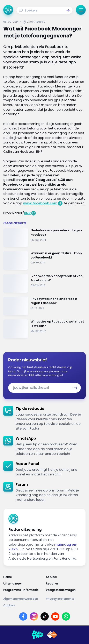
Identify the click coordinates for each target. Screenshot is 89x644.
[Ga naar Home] (8, 10)
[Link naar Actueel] (66, 577)
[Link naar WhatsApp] (66, 616)
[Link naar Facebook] (23, 616)
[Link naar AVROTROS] (38, 635)
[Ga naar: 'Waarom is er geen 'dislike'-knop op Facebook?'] (44, 260)
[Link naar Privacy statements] (66, 599)
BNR (27, 213)
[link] (44, 418)
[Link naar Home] (23, 577)
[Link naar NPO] (52, 635)
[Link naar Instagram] (34, 616)
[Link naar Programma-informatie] (23, 590)
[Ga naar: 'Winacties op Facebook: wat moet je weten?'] (44, 329)
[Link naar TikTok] (45, 616)
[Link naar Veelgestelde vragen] (66, 590)
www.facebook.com (40, 203)
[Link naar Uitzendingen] (23, 584)
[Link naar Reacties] (66, 584)
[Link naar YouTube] (55, 616)
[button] (68, 10)
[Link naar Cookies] (44, 605)
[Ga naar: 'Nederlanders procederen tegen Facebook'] (44, 238)
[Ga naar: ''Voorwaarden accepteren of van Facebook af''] (44, 283)
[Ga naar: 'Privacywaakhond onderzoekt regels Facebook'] (44, 306)
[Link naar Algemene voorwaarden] (23, 599)
